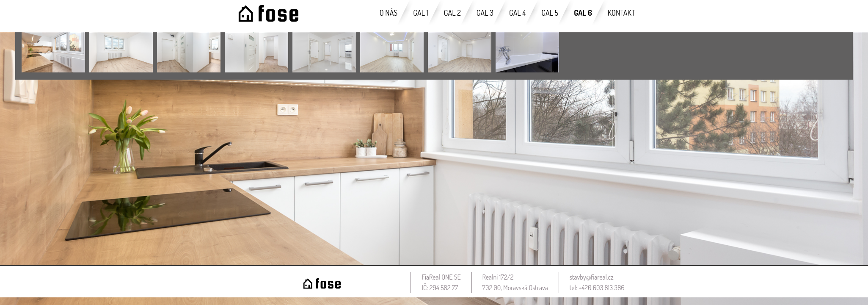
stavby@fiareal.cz (592, 277)
